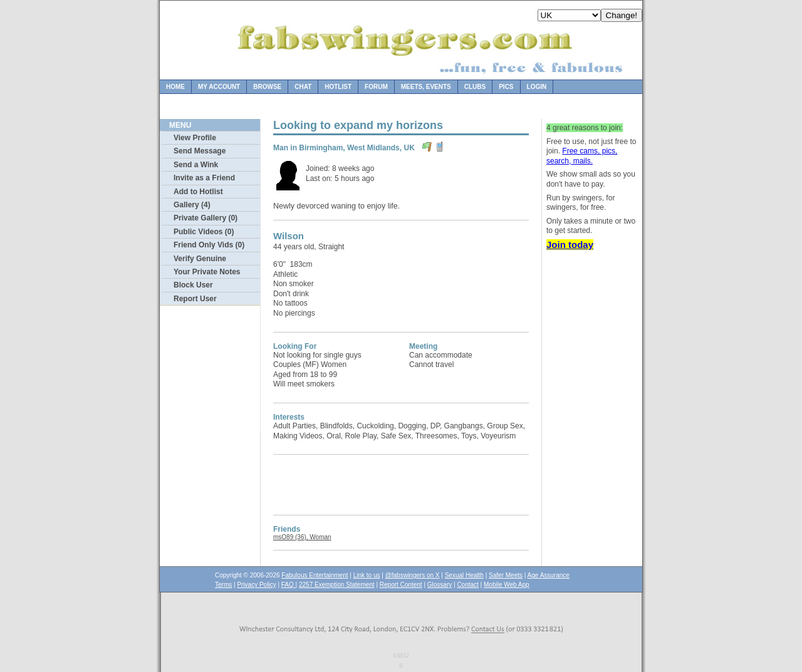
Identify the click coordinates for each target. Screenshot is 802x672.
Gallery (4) (192, 205)
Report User (195, 299)
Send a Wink (196, 165)
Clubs (475, 87)
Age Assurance (549, 575)
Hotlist (338, 87)
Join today (570, 245)
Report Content (401, 585)
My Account (219, 87)
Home (175, 87)
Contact (467, 585)
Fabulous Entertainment (315, 575)
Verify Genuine (200, 259)
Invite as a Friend (204, 178)
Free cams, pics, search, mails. (582, 156)
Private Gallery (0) (206, 218)
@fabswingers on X (413, 575)
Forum (376, 87)
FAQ (289, 585)
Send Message (200, 151)
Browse (267, 87)
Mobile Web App (507, 585)
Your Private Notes (207, 272)
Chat (303, 87)
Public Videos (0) (204, 232)
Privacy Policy (256, 585)
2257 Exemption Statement (337, 585)
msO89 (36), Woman (302, 537)
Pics (506, 87)
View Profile (195, 138)
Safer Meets (506, 575)
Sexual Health (464, 575)
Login (537, 87)
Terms (223, 585)
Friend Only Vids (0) (209, 245)
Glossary (440, 585)
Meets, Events (426, 87)
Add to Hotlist (198, 192)
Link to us (367, 575)
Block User (193, 285)
